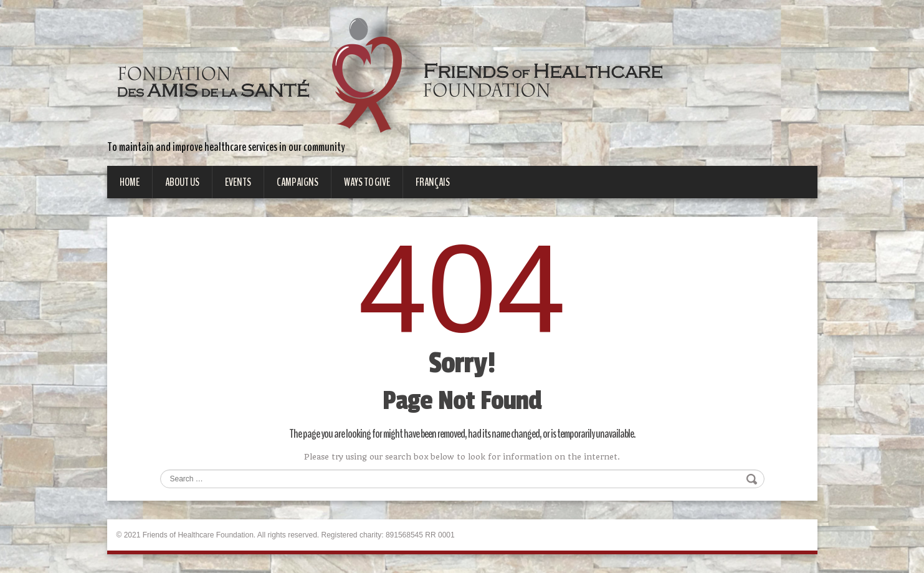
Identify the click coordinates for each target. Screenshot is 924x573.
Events (238, 182)
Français (433, 182)
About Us (182, 182)
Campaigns (298, 182)
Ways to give (367, 182)
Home (130, 182)
